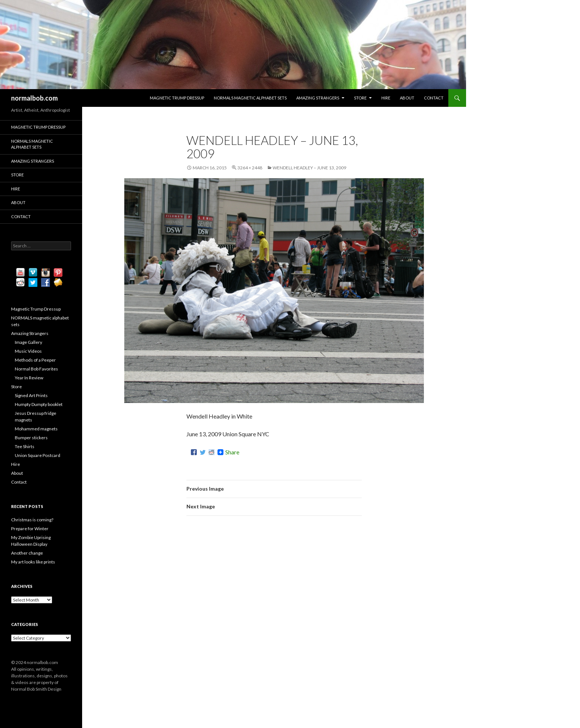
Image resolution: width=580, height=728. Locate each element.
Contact (434, 98)
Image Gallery (28, 342)
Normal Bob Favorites (36, 369)
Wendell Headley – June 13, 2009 (309, 168)
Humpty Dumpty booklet (39, 404)
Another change (27, 553)
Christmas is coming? (32, 520)
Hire (386, 98)
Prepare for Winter (30, 529)
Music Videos (28, 351)
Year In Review (29, 378)
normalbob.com (34, 98)
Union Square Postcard (38, 455)
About (407, 98)
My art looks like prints (33, 562)
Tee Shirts (25, 446)
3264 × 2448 (250, 168)
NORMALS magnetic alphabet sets (250, 98)
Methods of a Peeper (35, 360)
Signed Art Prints (31, 395)
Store (360, 98)
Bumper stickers (31, 438)
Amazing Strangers (318, 98)
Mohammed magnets (36, 429)
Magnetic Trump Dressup (177, 98)
